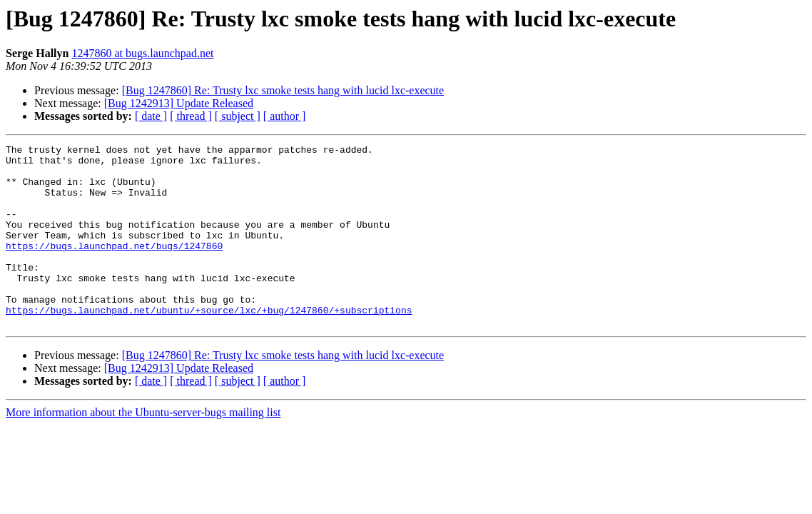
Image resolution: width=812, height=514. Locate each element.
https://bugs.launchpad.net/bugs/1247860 (114, 267)
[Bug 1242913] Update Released (179, 103)
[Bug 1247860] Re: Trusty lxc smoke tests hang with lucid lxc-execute (283, 90)
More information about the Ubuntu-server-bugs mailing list (143, 449)
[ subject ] (238, 116)
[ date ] (151, 116)
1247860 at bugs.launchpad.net (142, 53)
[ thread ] (191, 116)
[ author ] (285, 116)
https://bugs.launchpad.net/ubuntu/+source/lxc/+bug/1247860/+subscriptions (209, 344)
